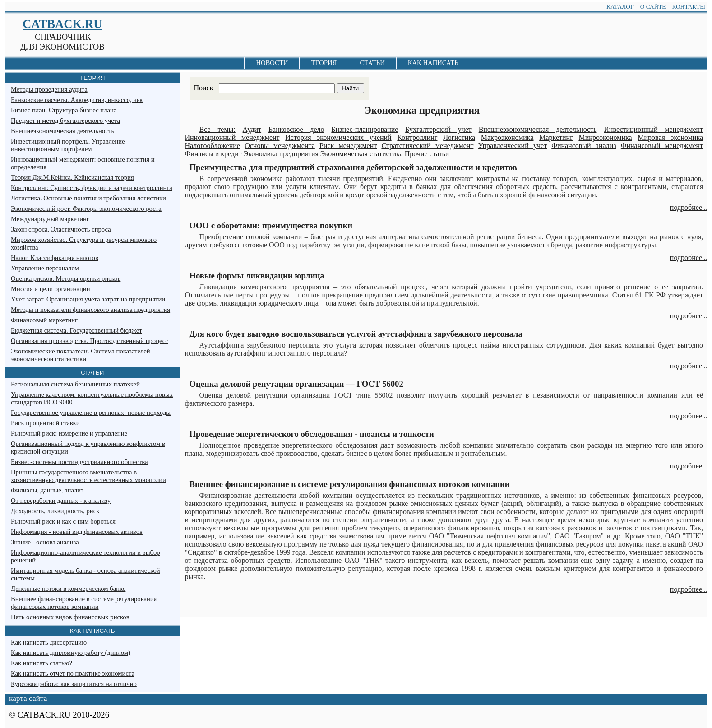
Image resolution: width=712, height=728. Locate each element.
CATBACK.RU (62, 24)
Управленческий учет (513, 146)
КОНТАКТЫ (689, 7)
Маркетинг (556, 137)
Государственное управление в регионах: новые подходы (91, 413)
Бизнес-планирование (365, 129)
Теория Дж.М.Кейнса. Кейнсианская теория (72, 177)
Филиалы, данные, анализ (47, 490)
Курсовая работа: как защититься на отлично (74, 684)
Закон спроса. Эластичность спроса (61, 229)
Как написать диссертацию (49, 642)
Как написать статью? (42, 663)
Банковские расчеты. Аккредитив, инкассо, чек (77, 100)
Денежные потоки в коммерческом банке (68, 589)
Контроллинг (417, 137)
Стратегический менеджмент (427, 146)
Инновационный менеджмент (232, 137)
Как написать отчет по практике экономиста (73, 673)
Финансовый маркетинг (44, 320)
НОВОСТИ (272, 63)
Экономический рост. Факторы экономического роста (86, 209)
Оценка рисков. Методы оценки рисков (66, 278)
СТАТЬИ (372, 63)
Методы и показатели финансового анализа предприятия (90, 310)
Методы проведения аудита (49, 89)
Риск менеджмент (348, 146)
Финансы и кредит (213, 154)
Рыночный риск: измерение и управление (69, 433)
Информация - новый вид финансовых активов (77, 532)
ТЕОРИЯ (324, 63)
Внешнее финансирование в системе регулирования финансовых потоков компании (84, 603)
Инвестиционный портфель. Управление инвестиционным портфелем (68, 145)
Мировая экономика (670, 137)
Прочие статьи (427, 154)
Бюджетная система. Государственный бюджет (76, 330)
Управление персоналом (45, 268)
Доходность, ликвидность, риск (55, 511)
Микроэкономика (605, 137)
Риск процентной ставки (45, 423)
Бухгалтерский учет (438, 129)
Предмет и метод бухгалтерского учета (65, 121)
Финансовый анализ (584, 146)
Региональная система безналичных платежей (75, 384)
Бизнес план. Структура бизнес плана (64, 110)
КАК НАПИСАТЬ (433, 63)
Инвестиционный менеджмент (653, 129)
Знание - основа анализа (45, 542)
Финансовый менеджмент (662, 146)
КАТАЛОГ (620, 7)
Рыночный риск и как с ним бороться (63, 521)
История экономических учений (338, 137)
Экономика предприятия (281, 154)
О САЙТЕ (653, 7)
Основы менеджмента (280, 146)
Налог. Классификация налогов (55, 258)
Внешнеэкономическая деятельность (538, 129)
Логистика (459, 137)
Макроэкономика (507, 137)
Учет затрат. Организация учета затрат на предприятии (88, 299)
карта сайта (28, 698)
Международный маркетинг (50, 219)
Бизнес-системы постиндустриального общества (79, 462)
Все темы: (217, 129)
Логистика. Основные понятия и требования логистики (88, 198)
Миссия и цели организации (51, 289)
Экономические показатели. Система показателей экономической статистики (81, 355)
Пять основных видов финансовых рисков (70, 617)
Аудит (252, 129)
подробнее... (689, 207)
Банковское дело (296, 129)
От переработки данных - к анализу (61, 501)
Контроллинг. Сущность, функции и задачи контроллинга (92, 188)
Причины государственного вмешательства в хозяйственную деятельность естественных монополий (88, 476)
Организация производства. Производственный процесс (90, 341)
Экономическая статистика (362, 154)
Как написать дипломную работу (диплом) (71, 653)
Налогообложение (213, 146)
